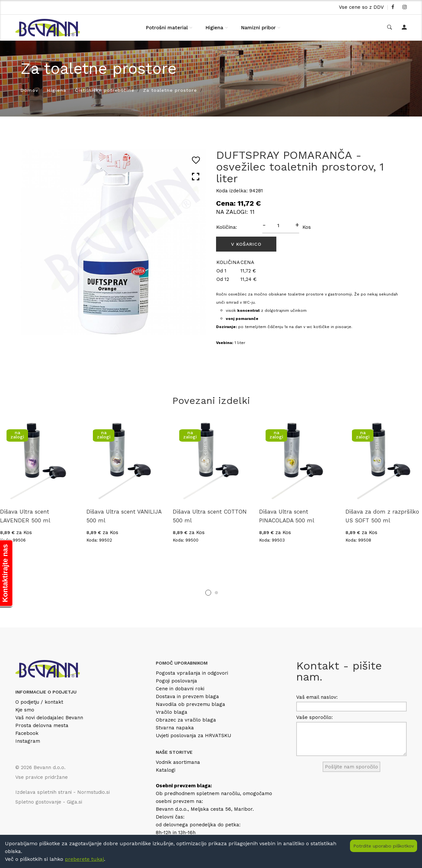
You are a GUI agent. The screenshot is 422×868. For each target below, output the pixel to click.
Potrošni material (167, 28)
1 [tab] (208, 593)
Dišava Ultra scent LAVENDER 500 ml (25, 516)
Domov (29, 90)
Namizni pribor (258, 28)
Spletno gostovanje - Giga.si (49, 802)
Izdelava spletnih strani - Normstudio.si (63, 792)
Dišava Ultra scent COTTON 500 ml (210, 516)
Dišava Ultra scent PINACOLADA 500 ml (287, 516)
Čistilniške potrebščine (105, 90)
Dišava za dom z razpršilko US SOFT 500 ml (382, 516)
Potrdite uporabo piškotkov (384, 846)
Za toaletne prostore (170, 90)
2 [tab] (216, 593)
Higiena (214, 28)
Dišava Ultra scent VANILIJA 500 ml (124, 516)
